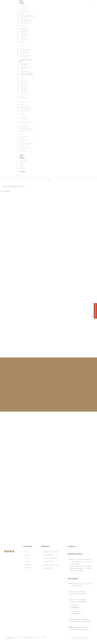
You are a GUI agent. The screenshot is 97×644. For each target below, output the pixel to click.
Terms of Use (84, 638)
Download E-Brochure (95, 311)
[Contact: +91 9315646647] (78, 602)
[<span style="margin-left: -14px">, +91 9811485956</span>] (75, 608)
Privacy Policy (75, 638)
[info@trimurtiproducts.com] (80, 630)
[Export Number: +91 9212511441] (80, 622)
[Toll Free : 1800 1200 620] (78, 595)
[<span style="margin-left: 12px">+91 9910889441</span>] (75, 614)
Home (5, 187)
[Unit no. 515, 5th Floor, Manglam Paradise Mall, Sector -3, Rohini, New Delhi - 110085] (81, 569)
